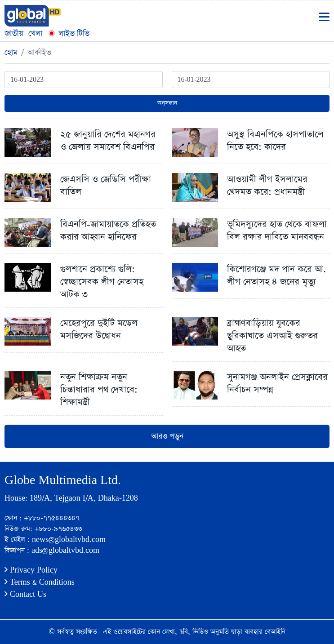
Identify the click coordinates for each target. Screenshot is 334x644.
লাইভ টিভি (68, 33)
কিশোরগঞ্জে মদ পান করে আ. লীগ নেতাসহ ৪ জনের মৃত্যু (276, 275)
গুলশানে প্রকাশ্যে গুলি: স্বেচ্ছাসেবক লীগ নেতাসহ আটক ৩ (102, 282)
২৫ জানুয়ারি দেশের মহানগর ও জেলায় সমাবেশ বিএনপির (108, 141)
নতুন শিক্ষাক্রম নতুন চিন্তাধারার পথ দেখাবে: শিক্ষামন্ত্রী (99, 390)
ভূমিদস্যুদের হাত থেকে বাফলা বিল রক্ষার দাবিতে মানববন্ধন (277, 231)
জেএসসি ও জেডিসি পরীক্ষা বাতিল (106, 186)
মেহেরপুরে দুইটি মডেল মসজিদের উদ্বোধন (99, 329)
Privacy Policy (31, 570)
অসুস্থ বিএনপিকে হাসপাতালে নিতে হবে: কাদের (275, 141)
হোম (11, 53)
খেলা (35, 33)
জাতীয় (14, 33)
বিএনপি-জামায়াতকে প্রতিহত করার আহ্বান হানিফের (108, 231)
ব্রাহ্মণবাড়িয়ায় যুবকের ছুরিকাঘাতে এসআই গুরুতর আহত (272, 336)
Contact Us (25, 594)
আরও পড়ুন (167, 436)
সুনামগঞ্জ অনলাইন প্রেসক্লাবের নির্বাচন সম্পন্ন (277, 383)
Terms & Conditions (40, 582)
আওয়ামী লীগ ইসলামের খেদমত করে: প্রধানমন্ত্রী (267, 186)
